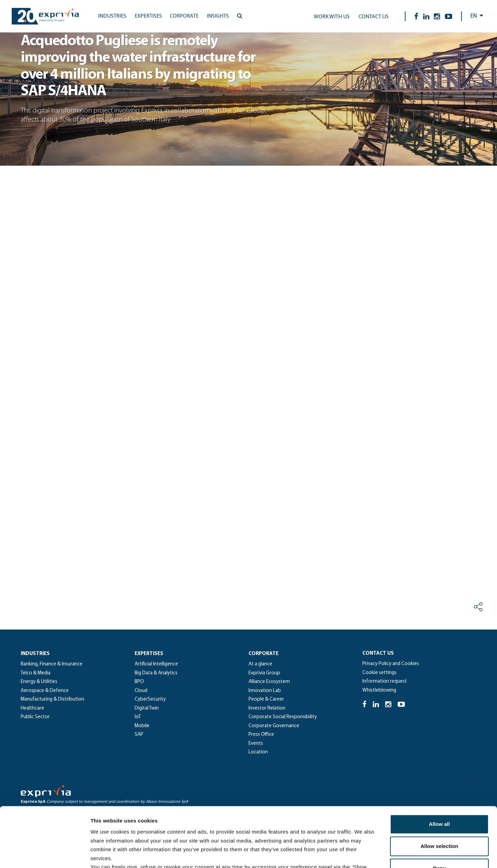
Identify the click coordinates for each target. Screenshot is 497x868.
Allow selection (439, 784)
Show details (362, 854)
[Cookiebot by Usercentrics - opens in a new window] (45, 855)
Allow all (440, 762)
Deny (440, 806)
